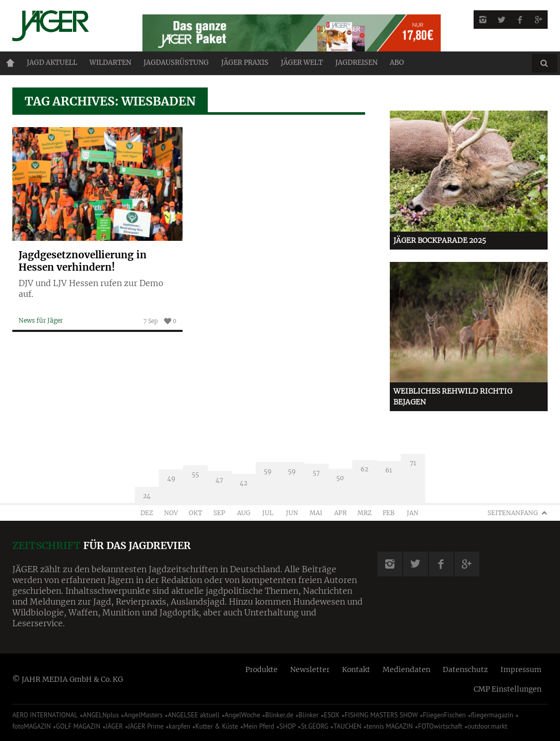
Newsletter (310, 669)
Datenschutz (465, 669)
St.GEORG (314, 726)
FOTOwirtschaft (440, 726)
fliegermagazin (492, 715)
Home (10, 63)
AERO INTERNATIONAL (45, 715)
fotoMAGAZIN (32, 726)
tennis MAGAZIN (390, 726)
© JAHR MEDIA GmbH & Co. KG (68, 679)
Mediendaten (407, 669)
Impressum (521, 669)
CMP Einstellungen (508, 689)
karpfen (179, 726)
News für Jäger (41, 320)
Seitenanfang (513, 513)
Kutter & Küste (217, 726)
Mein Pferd (259, 726)
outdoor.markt (487, 726)
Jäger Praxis (245, 63)
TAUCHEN (347, 726)
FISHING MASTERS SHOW (381, 715)
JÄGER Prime (146, 726)
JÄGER (114, 726)
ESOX (332, 715)
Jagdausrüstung (176, 63)
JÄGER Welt (302, 63)
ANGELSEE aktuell (194, 715)
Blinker (309, 715)
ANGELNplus (101, 715)
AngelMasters (143, 715)
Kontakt (356, 669)
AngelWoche (242, 715)
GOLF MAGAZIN (78, 726)
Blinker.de (279, 715)
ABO (397, 63)
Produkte (261, 669)
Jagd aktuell (52, 63)
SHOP (287, 726)
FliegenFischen (444, 715)
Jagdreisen (356, 63)
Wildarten (110, 63)
